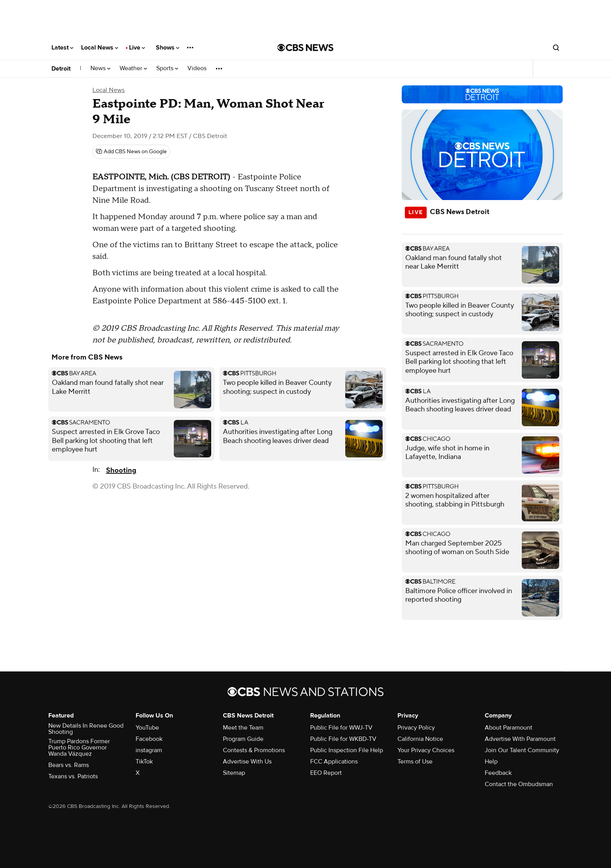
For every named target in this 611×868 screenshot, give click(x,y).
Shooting (121, 470)
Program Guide (243, 739)
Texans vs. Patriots (73, 776)
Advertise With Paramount (520, 739)
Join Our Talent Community (522, 750)
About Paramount (509, 728)
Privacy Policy (416, 728)
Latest (62, 48)
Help (491, 762)
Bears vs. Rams (69, 765)
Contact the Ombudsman (519, 784)
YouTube (147, 728)
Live (137, 48)
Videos (197, 68)
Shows (168, 48)
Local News (100, 48)
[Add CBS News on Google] (131, 152)
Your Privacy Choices (426, 750)
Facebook (149, 739)
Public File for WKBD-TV (343, 739)
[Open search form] (556, 48)
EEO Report (326, 773)
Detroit (61, 69)
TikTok (144, 762)
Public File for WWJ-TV (341, 728)
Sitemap (234, 773)
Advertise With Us (247, 762)
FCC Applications (334, 762)
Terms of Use (415, 762)
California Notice (420, 739)
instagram (149, 750)
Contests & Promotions (254, 750)
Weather (133, 68)
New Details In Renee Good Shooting (86, 729)
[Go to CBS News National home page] (305, 48)
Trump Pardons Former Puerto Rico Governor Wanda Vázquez (79, 748)
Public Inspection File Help (347, 750)
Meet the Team (243, 728)
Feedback (498, 773)
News (100, 68)
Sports (167, 68)
